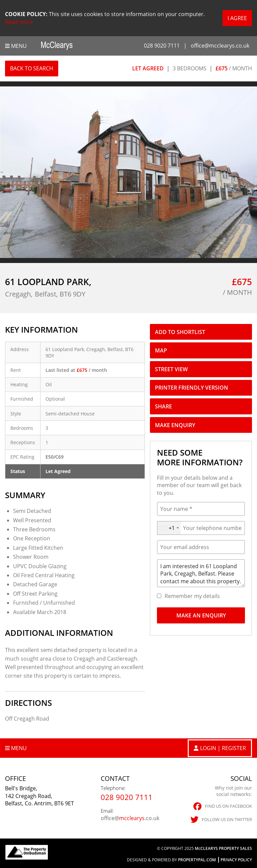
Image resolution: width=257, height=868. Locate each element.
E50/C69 (55, 457)
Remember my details (192, 596)
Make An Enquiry (201, 615)
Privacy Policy (236, 860)
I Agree (237, 18)
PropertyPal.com (197, 860)
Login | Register (223, 748)
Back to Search (32, 68)
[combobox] (169, 528)
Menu (16, 46)
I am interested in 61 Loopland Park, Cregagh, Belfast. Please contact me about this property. (201, 573)
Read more (19, 22)
